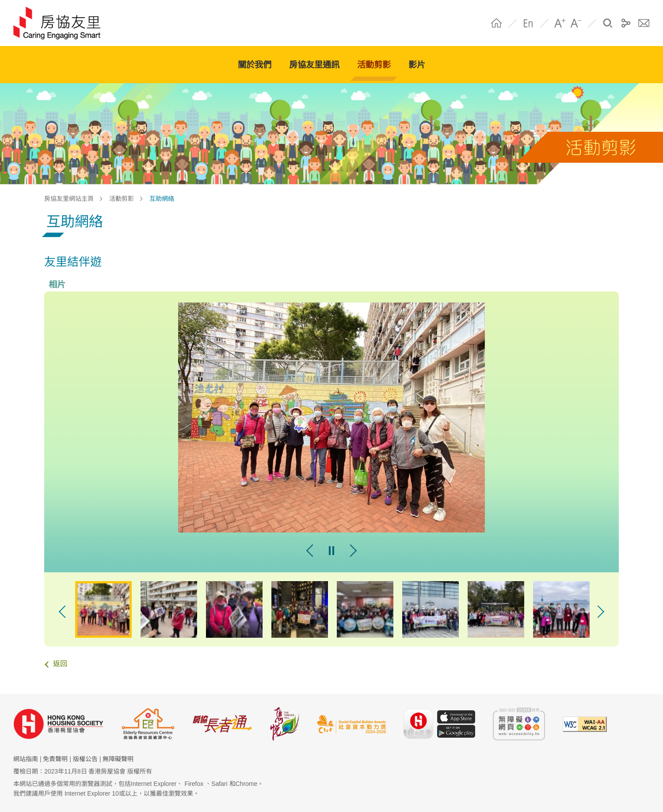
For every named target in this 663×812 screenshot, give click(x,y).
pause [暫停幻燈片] (331, 551)
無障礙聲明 (118, 759)
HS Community (61, 23)
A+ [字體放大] (560, 23)
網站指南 (26, 759)
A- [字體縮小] (576, 23)
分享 (626, 23)
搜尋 (608, 23)
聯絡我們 (644, 23)
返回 (60, 664)
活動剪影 (122, 199)
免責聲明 (55, 759)
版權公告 (85, 759)
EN (528, 23)
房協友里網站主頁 (69, 199)
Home (496, 23)
